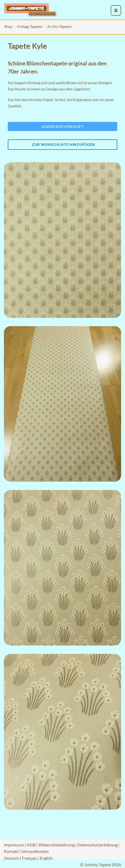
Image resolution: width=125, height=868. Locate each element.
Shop (8, 26)
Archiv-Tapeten (60, 26)
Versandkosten (35, 851)
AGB (31, 845)
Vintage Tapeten (30, 26)
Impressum (14, 845)
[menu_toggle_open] (116, 10)
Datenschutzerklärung (97, 845)
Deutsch (11, 858)
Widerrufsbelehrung (56, 845)
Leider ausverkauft (62, 126)
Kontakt (11, 851)
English (46, 858)
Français (29, 858)
